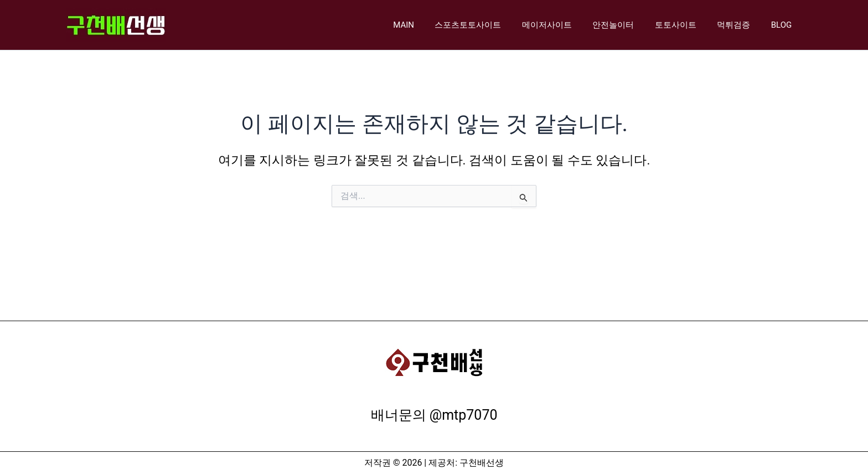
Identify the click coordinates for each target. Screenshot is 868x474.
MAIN (431, 25)
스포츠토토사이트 (491, 25)
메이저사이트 (566, 25)
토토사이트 (686, 25)
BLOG (784, 25)
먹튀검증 (740, 25)
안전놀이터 (628, 25)
